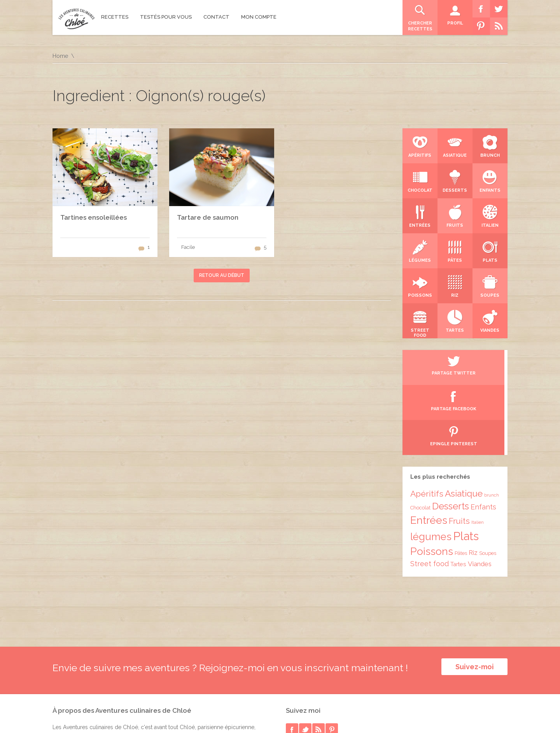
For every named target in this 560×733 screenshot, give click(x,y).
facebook (292, 654)
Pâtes (461, 483)
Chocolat (420, 438)
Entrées (429, 450)
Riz (473, 483)
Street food (430, 494)
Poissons (432, 481)
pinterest (332, 654)
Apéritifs (427, 424)
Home (60, 56)
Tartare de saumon (208, 217)
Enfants (483, 437)
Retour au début (222, 275)
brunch (492, 425)
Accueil (498, 711)
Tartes (458, 494)
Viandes (480, 494)
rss (318, 654)
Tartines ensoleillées (94, 217)
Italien (478, 452)
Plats (466, 466)
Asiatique (464, 423)
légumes (431, 467)
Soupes (488, 483)
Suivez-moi (475, 597)
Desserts (451, 436)
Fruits (459, 451)
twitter (305, 654)
